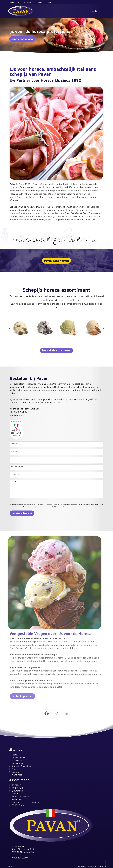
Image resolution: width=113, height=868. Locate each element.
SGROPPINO (16, 805)
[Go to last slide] (10, 328)
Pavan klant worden (56, 261)
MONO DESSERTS (19, 797)
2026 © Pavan (12, 866)
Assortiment (16, 760)
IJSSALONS (16, 791)
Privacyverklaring (93, 866)
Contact (14, 772)
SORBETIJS (16, 788)
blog (19, 2)
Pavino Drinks (17, 758)
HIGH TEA (15, 799)
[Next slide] (103, 328)
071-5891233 (29, 2)
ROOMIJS (15, 785)
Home (13, 755)
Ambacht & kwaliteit (20, 766)
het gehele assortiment (56, 351)
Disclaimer (103, 866)
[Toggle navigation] (102, 11)
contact (41, 2)
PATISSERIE (16, 794)
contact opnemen (22, 39)
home (12, 2)
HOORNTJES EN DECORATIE (24, 802)
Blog (13, 769)
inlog (49, 2)
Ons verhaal (16, 763)
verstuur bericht (22, 513)
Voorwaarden (82, 866)
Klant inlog (16, 775)
